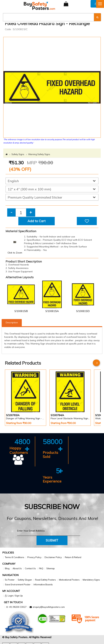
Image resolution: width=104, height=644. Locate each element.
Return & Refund (73, 557)
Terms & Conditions (15, 557)
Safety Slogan (25, 580)
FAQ (41, 568)
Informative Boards (43, 584)
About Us (17, 568)
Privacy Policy (34, 557)
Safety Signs (18, 154)
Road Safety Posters (45, 580)
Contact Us (30, 568)
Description (12, 322)
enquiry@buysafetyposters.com (49, 607)
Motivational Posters (69, 580)
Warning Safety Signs (39, 154)
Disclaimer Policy (53, 557)
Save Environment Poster (18, 584)
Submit (52, 540)
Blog (7, 568)
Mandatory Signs (91, 580)
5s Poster (10, 580)
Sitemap (51, 568)
